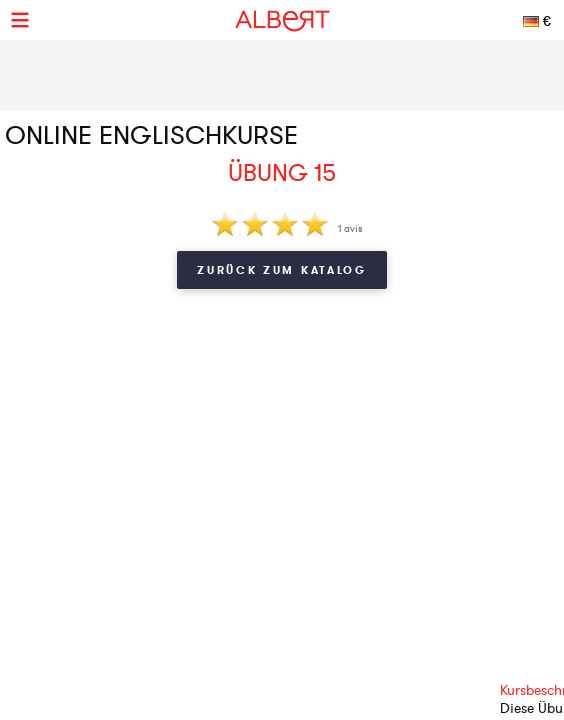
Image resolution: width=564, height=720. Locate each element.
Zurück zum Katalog (282, 270)
